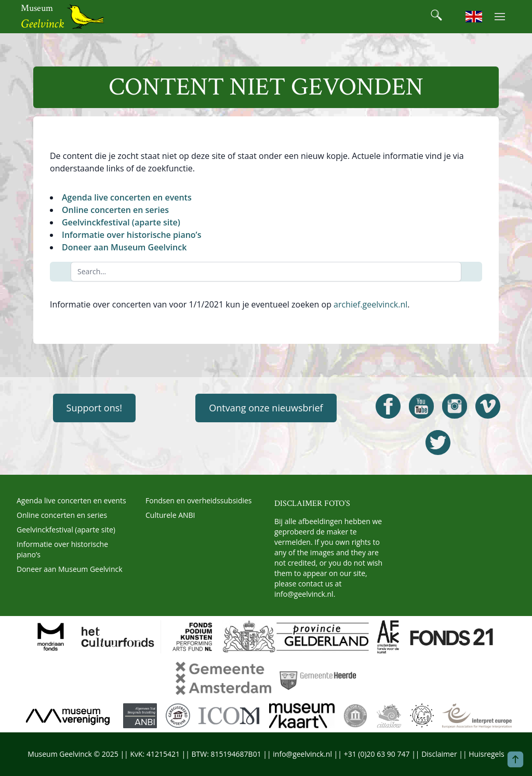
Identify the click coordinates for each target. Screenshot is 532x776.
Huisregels (486, 754)
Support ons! (94, 408)
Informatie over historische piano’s (131, 235)
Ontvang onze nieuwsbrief (266, 408)
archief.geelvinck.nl (370, 304)
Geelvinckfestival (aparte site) (121, 222)
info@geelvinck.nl (304, 594)
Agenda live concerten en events (127, 197)
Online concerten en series (115, 210)
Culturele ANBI (170, 515)
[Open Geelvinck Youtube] (421, 406)
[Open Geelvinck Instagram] (455, 406)
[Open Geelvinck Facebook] (388, 406)
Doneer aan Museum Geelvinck (124, 247)
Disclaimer (439, 754)
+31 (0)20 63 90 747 (377, 754)
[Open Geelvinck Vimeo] (488, 406)
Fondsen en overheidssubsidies (199, 500)
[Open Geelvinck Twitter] (438, 443)
